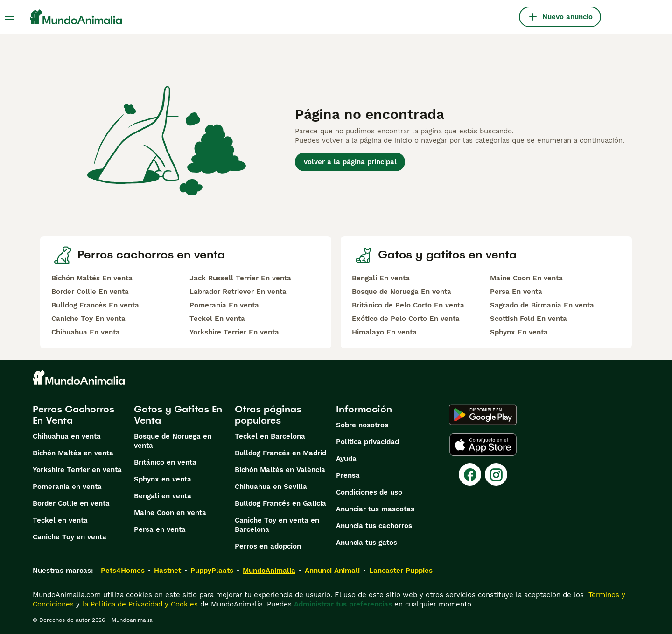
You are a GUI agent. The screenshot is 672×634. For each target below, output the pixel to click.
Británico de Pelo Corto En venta (408, 305)
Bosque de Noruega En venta (402, 292)
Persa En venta (516, 292)
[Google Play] (483, 415)
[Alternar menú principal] (9, 17)
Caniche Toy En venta (88, 319)
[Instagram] (496, 474)
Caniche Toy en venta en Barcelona (277, 525)
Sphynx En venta (519, 332)
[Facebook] (470, 474)
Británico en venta (165, 462)
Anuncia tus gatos (367, 543)
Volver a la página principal (350, 162)
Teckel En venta (217, 319)
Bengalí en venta (163, 496)
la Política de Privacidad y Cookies (139, 604)
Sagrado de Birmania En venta (542, 305)
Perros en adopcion (268, 546)
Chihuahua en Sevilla (271, 487)
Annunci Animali (332, 571)
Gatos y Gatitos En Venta (178, 415)
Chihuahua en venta (67, 436)
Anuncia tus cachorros (374, 526)
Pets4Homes (123, 571)
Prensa (348, 475)
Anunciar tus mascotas (375, 509)
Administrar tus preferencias (343, 604)
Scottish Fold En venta (528, 319)
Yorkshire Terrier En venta (234, 332)
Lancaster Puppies (401, 571)
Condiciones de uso (369, 492)
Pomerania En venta (224, 305)
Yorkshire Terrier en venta (77, 470)
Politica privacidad (367, 442)
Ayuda (346, 459)
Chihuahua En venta (86, 332)
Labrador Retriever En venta (238, 292)
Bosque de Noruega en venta (173, 441)
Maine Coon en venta (170, 513)
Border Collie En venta (90, 292)
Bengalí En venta (381, 278)
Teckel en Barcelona (270, 436)
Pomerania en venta (67, 487)
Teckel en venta (60, 520)
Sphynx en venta (163, 479)
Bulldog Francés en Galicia (280, 503)
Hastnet (168, 571)
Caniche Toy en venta (70, 537)
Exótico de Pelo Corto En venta (406, 319)
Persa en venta (160, 529)
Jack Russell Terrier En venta (240, 278)
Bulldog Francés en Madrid (280, 453)
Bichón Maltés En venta (92, 278)
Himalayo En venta (384, 332)
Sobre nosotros (362, 425)
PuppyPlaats (212, 571)
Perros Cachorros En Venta (73, 415)
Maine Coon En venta (526, 278)
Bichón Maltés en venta (73, 453)
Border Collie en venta (71, 503)
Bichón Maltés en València (280, 470)
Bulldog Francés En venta (95, 305)
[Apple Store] (483, 445)
